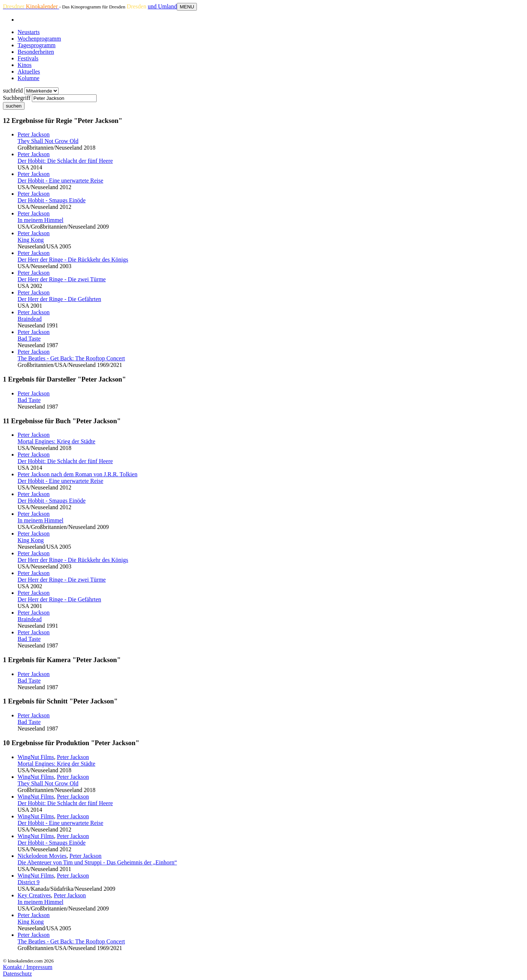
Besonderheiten (36, 52)
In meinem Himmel (40, 220)
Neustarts (29, 32)
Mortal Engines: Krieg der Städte (56, 441)
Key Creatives (34, 895)
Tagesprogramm (37, 45)
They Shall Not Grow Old (48, 141)
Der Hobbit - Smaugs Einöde (52, 200)
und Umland (162, 6)
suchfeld (13, 91)
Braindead (30, 319)
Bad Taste (29, 339)
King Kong (31, 240)
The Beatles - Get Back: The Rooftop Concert (71, 358)
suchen (14, 106)
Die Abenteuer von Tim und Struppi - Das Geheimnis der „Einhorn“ (97, 862)
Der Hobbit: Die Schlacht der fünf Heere (65, 161)
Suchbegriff (17, 98)
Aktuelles (29, 72)
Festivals (28, 58)
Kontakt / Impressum (28, 967)
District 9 (29, 882)
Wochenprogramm (39, 39)
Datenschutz (17, 974)
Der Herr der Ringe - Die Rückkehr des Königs (73, 260)
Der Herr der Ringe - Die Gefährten (59, 299)
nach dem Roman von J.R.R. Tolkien (77, 474)
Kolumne (29, 78)
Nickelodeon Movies (42, 856)
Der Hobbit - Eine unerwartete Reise (60, 181)
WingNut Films (36, 757)
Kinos (25, 65)
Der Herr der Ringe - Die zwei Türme (62, 279)
